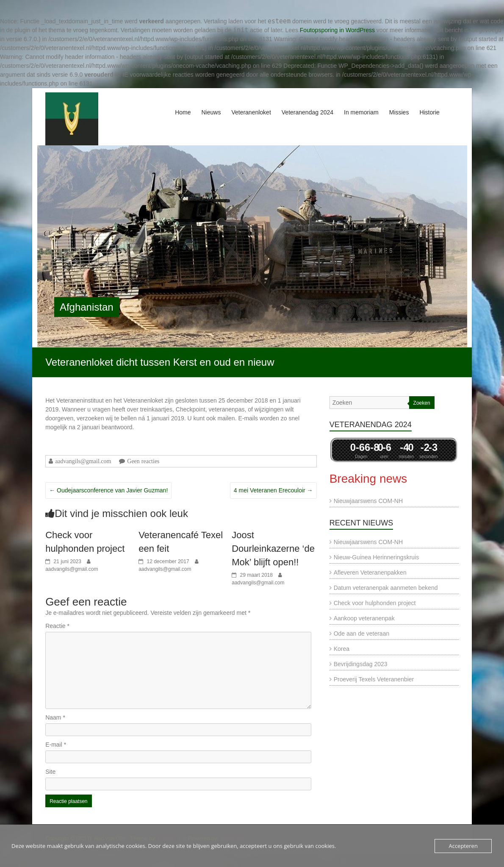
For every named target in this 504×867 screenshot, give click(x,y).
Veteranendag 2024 (307, 112)
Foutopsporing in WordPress (337, 30)
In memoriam (361, 112)
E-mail (56, 745)
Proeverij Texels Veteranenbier (374, 679)
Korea (342, 649)
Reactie (57, 626)
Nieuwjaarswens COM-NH (368, 501)
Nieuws (211, 112)
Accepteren (463, 846)
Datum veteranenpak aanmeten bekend (386, 588)
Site (50, 772)
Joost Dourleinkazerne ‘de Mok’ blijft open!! (273, 549)
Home (183, 112)
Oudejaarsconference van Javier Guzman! (108, 490)
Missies (399, 112)
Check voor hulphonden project (375, 603)
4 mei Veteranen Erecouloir (273, 490)
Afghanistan (87, 307)
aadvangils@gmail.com (83, 461)
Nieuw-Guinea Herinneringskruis (377, 557)
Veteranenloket (251, 112)
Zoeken (422, 403)
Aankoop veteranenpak (364, 618)
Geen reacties (143, 461)
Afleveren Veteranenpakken (370, 572)
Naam (55, 717)
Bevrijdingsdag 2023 (361, 664)
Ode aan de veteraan (362, 634)
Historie (429, 112)
